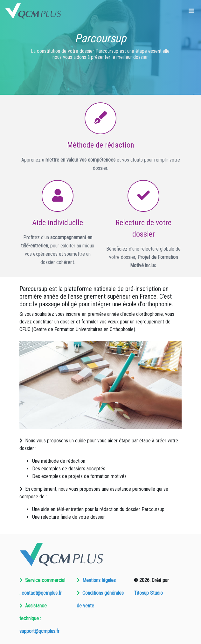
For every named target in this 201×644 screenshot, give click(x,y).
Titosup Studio (148, 593)
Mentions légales (99, 580)
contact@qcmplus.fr (42, 593)
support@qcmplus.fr (39, 631)
